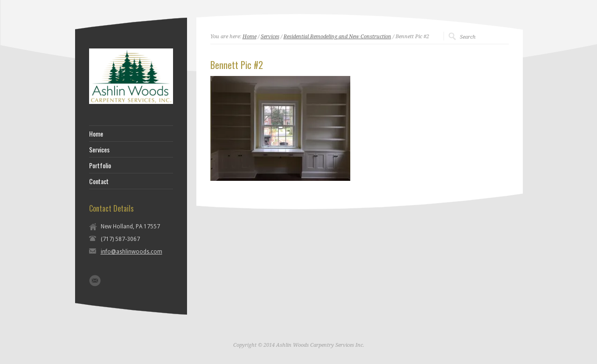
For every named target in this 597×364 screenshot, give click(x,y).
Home (250, 37)
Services (270, 37)
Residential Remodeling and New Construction (337, 37)
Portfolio (100, 165)
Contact (99, 181)
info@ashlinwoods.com (132, 252)
